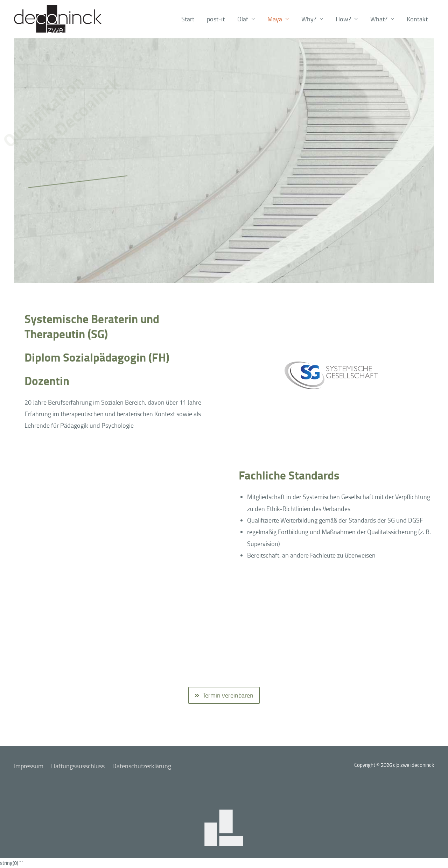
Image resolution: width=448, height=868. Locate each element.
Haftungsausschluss (78, 766)
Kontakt (417, 19)
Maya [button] (275, 19)
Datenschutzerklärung (142, 766)
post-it (216, 19)
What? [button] (379, 19)
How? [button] (343, 19)
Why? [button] (309, 19)
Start (188, 19)
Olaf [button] (243, 19)
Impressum (29, 766)
